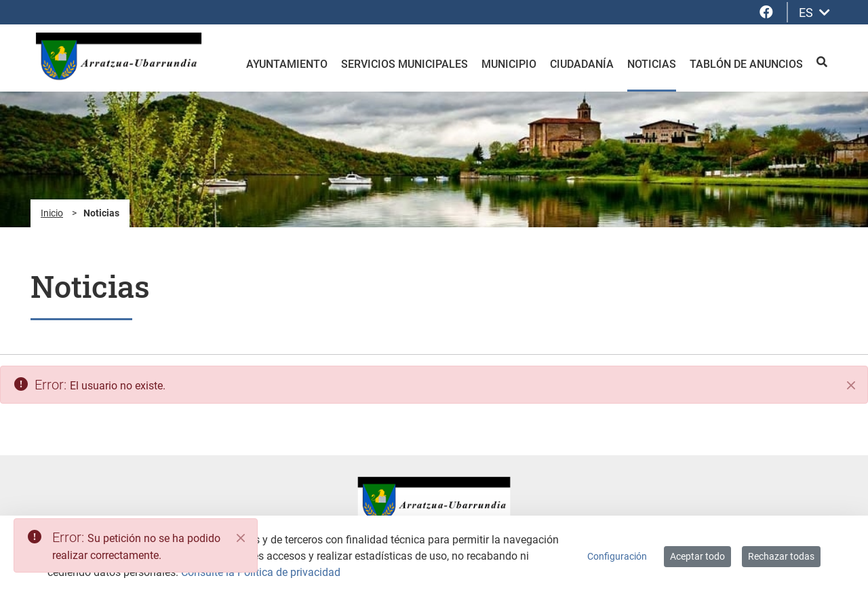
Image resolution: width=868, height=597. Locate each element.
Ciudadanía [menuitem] (582, 64)
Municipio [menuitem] (509, 64)
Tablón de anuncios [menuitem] (746, 64)
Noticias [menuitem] (652, 64)
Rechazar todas (781, 556)
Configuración (617, 556)
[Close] (241, 538)
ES (814, 13)
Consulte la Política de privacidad (261, 572)
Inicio (52, 213)
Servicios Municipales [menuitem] (405, 64)
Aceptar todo (697, 556)
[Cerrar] (851, 385)
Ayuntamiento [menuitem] (287, 64)
